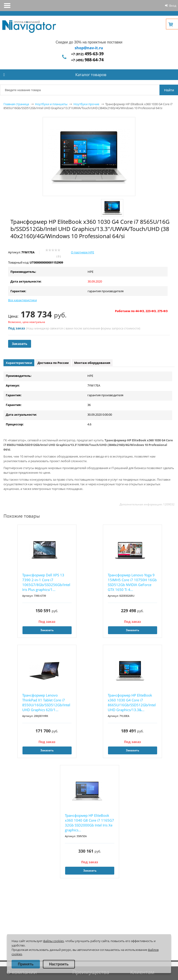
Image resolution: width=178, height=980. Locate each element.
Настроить (59, 964)
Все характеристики (22, 300)
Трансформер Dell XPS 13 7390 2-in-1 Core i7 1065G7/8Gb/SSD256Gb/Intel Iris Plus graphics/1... (46, 582)
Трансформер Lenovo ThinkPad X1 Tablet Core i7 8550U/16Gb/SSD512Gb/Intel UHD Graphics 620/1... (46, 702)
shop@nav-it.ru (89, 48)
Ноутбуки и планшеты (51, 104)
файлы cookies (53, 941)
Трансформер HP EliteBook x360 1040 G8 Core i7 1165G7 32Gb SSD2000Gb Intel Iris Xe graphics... (89, 823)
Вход (173, 6)
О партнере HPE (83, 252)
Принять (26, 964)
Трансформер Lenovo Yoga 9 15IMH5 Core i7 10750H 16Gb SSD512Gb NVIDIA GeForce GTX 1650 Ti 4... (132, 582)
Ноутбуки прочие (86, 104)
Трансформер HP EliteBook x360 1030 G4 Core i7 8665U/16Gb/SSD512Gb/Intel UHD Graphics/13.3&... (132, 702)
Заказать (20, 344)
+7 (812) (87, 54)
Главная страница (16, 104)
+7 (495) (87, 60)
